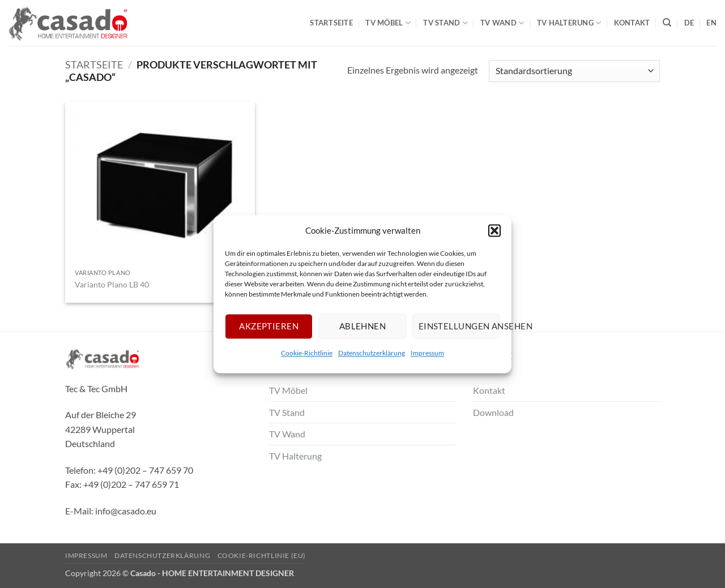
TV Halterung (569, 23)
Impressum (427, 353)
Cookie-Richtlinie (307, 353)
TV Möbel (388, 23)
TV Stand (445, 23)
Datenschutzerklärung (372, 353)
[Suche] (667, 23)
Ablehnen (363, 326)
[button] (494, 230)
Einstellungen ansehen (459, 326)
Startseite (331, 23)
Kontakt (632, 23)
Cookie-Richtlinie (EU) (262, 555)
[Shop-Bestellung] (574, 71)
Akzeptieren (269, 326)
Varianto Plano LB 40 (112, 284)
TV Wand (502, 23)
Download (493, 412)
